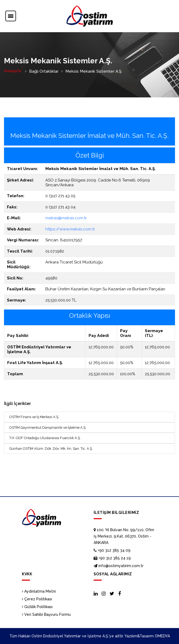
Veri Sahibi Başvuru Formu (46, 614)
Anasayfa (13, 71)
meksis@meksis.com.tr (66, 218)
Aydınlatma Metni (39, 591)
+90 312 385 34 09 (112, 550)
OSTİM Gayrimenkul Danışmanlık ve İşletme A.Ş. (48, 428)
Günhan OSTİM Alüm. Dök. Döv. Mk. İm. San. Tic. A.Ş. (51, 449)
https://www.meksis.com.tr (70, 229)
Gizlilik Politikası (37, 607)
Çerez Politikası (37, 599)
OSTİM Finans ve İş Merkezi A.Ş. (34, 417)
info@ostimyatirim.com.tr (119, 566)
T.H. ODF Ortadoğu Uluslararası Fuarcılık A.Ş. (45, 438)
